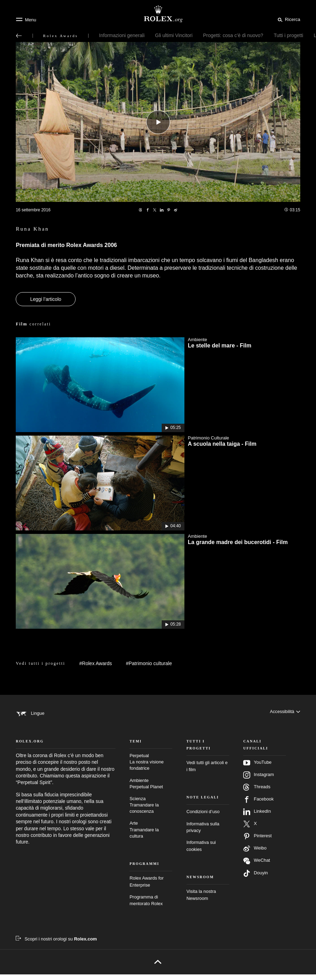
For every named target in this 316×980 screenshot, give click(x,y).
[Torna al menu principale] (19, 36)
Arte (151, 836)
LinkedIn (257, 818)
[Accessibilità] (285, 713)
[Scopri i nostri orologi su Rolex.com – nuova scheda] (56, 944)
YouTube (257, 769)
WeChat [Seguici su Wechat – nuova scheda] (257, 867)
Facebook (258, 805)
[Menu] (26, 20)
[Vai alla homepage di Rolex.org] (158, 14)
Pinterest (257, 842)
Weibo (255, 854)
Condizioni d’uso (203, 817)
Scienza (151, 811)
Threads (257, 793)
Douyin (255, 879)
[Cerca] (288, 19)
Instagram (258, 781)
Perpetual (151, 768)
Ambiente (151, 789)
